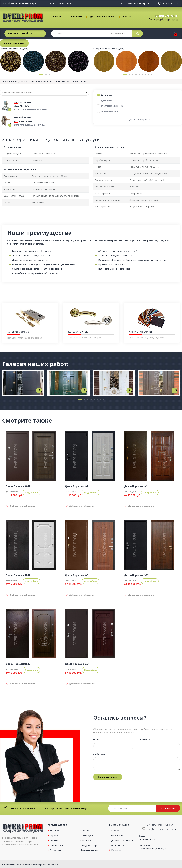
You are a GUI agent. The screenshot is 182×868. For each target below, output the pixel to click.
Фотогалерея (118, 845)
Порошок (54, 835)
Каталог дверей (18, 33)
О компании (75, 16)
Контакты (129, 16)
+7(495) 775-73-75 (166, 16)
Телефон (144, 740)
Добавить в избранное (139, 119)
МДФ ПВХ (55, 831)
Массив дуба (87, 835)
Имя (96, 740)
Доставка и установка (103, 16)
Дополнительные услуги (73, 139)
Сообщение (99, 754)
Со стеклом (86, 840)
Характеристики (20, 139)
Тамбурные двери (89, 845)
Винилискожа (56, 845)
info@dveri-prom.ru (166, 19)
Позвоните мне (168, 808)
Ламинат (54, 840)
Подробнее (31, 492)
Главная (56, 16)
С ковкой (85, 831)
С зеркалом (55, 850)
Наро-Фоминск (66, 3)
